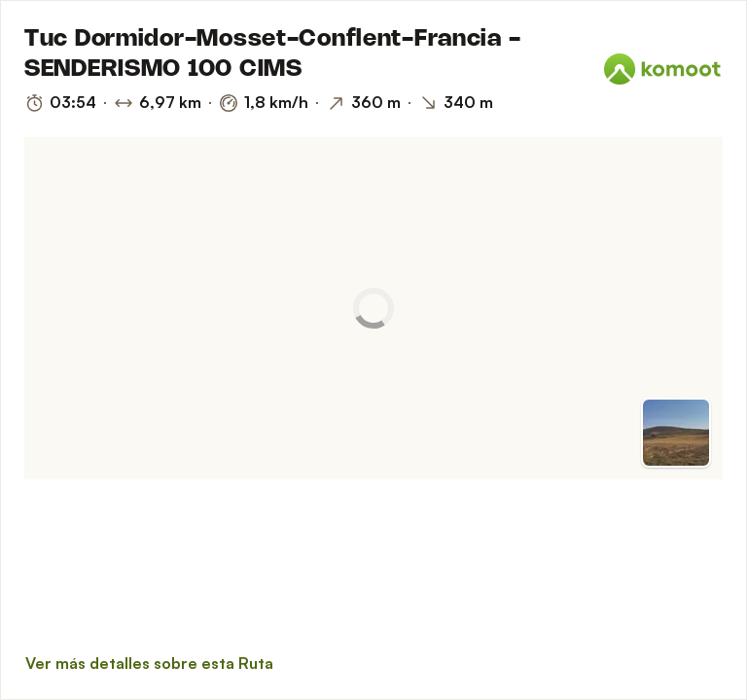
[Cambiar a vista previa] (676, 433)
